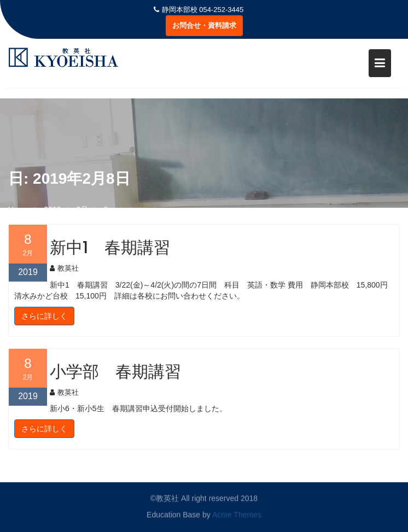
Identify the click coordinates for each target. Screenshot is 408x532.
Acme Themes (237, 515)
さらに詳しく (44, 316)
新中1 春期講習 (110, 248)
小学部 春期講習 (115, 372)
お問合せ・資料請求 (204, 25)
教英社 (64, 268)
